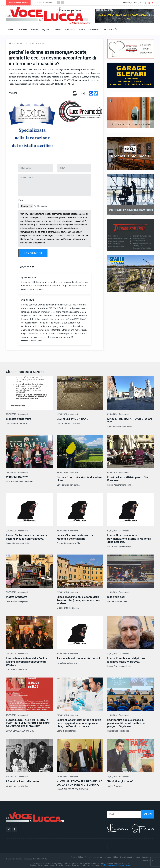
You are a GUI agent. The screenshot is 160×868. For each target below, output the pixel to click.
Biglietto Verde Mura (19, 419)
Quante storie (28, 278)
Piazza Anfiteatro (17, 597)
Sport (82, 30)
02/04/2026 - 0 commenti (67, 531)
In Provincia (94, 30)
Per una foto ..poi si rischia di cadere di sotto (79, 479)
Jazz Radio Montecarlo (43, 3)
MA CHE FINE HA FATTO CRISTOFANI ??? (130, 421)
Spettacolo (70, 30)
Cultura (58, 30)
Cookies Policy (147, 861)
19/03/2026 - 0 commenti (118, 715)
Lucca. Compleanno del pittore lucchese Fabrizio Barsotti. (126, 660)
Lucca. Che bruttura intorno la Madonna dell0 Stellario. (75, 537)
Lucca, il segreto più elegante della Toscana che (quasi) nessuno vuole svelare (78, 600)
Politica (34, 30)
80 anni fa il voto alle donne (23, 781)
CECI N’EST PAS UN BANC (72, 419)
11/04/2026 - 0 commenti (17, 414)
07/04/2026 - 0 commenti (17, 531)
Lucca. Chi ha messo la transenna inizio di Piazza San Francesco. (26, 537)
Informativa (97, 857)
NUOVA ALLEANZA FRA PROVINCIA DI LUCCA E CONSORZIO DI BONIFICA (80, 783)
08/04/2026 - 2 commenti (118, 473)
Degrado (45, 30)
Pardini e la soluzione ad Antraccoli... (79, 659)
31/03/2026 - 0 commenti (17, 592)
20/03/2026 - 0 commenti (17, 715)
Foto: (21, 200)
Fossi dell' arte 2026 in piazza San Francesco (128, 479)
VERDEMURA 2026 (17, 477)
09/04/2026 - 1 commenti (67, 473)
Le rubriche (108, 30)
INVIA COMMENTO (33, 253)
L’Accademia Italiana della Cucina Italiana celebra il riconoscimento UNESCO (26, 662)
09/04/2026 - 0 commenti (17, 473)
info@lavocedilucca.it (109, 865)
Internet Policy (148, 857)
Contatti (88, 857)
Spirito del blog (77, 857)
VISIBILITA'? (28, 300)
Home (11, 30)
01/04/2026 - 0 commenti (118, 531)
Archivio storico (124, 865)
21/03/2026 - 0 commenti (67, 592)
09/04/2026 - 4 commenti (118, 414)
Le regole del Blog (111, 857)
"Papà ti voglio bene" (120, 781)
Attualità (23, 30)
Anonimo (13, 93)
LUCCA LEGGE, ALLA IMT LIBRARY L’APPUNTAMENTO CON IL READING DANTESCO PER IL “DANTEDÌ (28, 723)
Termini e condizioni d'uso (130, 857)
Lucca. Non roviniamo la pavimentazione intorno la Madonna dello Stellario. (129, 539)
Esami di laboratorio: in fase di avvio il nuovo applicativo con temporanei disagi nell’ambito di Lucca (80, 723)
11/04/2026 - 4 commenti (67, 414)
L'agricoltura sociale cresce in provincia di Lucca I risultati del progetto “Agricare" (126, 723)
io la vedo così (116, 597)
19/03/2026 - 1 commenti (17, 777)
